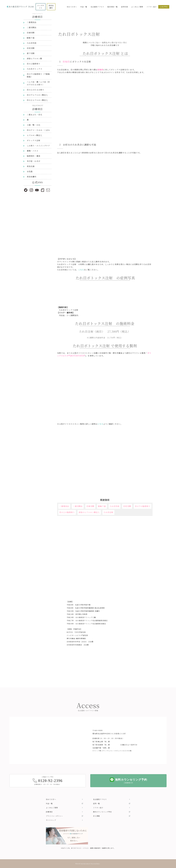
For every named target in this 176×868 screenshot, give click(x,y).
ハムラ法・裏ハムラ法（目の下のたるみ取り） (38, 83)
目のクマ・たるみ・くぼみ (38, 130)
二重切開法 (78, 506)
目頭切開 (90, 506)
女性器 (30, 171)
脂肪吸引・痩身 (34, 156)
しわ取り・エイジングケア (38, 146)
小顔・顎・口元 (34, 125)
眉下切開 (31, 53)
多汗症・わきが (34, 161)
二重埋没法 (64, 506)
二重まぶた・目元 (35, 115)
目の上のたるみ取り (35, 90)
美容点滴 (31, 166)
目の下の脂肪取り (143, 506)
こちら (81, 270)
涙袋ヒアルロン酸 (34, 59)
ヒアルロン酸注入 (34, 135)
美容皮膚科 (32, 177)
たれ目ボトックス (35, 69)
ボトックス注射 (34, 140)
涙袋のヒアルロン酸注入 (89, 512)
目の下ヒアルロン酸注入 (37, 95)
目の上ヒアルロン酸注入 (37, 100)
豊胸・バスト (33, 151)
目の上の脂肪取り (67, 512)
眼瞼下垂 (102, 506)
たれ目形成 (115, 506)
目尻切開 (127, 506)
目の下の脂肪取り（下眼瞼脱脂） (38, 75)
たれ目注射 (108, 512)
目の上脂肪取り (34, 64)
